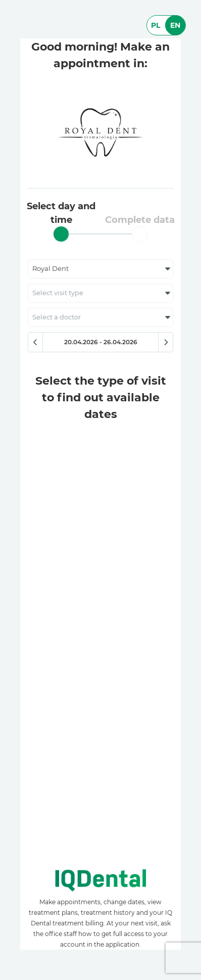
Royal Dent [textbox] (51, 269)
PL (156, 25)
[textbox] (100, 293)
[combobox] (100, 269)
